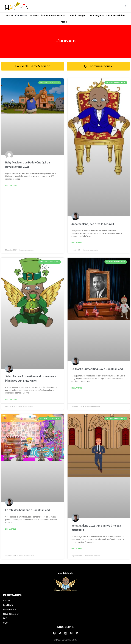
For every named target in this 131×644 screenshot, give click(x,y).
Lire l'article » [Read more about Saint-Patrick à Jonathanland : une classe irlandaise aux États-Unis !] (11, 400)
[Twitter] (60, 633)
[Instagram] (66, 633)
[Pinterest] (71, 633)
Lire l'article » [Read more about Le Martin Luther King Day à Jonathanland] (77, 388)
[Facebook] (54, 633)
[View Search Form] (126, 6)
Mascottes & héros (115, 15)
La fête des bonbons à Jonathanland (27, 510)
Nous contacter (11, 614)
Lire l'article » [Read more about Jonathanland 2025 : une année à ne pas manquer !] (77, 549)
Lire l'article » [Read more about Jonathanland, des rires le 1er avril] (77, 243)
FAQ (5, 618)
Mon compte (9, 609)
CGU (5, 623)
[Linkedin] (77, 633)
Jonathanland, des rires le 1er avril (93, 224)
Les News (34, 15)
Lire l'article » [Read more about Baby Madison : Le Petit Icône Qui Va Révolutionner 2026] (11, 186)
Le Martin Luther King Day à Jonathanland (97, 369)
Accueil (10, 15)
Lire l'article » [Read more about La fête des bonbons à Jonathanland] (11, 529)
